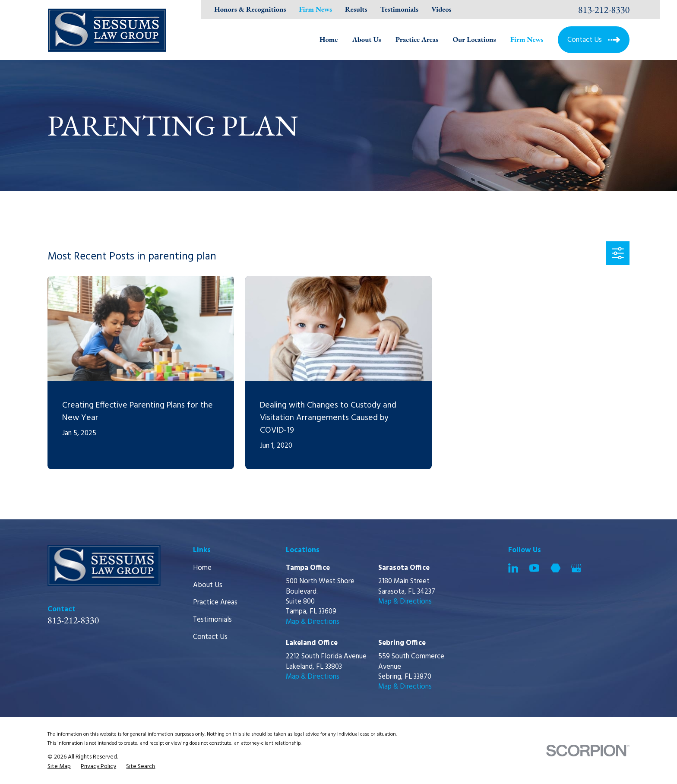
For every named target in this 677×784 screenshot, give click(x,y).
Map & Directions (313, 622)
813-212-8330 (604, 9)
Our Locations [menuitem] (474, 39)
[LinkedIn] (513, 568)
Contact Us (210, 637)
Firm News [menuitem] (527, 39)
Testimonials (399, 9)
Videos (441, 9)
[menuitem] (59, 767)
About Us (208, 585)
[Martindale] (555, 568)
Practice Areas (215, 602)
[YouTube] (534, 568)
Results (356, 9)
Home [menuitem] (329, 39)
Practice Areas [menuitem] (417, 39)
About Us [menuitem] (367, 39)
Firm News (315, 9)
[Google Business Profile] (576, 568)
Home (202, 568)
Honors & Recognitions (250, 9)
